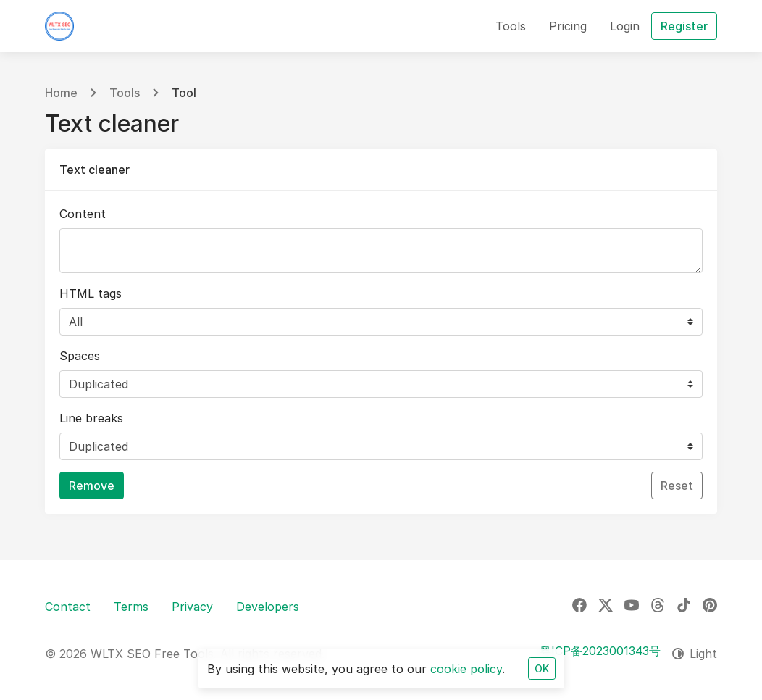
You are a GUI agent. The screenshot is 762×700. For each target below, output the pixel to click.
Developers (268, 607)
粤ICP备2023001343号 (600, 651)
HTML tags (91, 293)
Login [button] (625, 26)
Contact (68, 607)
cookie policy (466, 669)
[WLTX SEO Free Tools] (59, 26)
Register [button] (684, 26)
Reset (677, 486)
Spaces (80, 356)
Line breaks (91, 418)
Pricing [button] (568, 26)
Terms (131, 607)
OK (542, 668)
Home (61, 93)
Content (83, 214)
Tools (125, 93)
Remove (92, 486)
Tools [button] (511, 26)
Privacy (192, 607)
